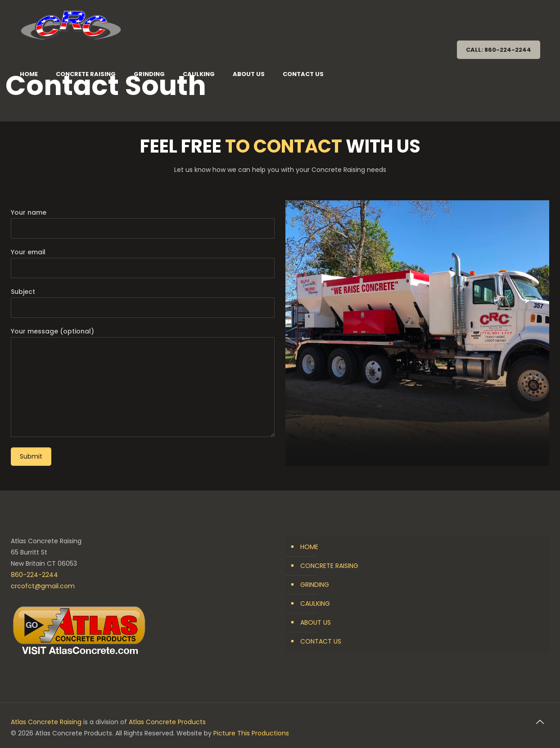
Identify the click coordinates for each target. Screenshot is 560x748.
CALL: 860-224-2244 (499, 50)
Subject (143, 302)
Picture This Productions (251, 733)
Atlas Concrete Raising (46, 722)
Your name (143, 223)
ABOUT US (316, 622)
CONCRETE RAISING (329, 566)
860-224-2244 (34, 575)
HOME (309, 547)
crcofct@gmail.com (43, 586)
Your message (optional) (143, 382)
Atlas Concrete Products (167, 722)
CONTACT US (321, 641)
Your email (143, 263)
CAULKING (315, 604)
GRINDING (315, 585)
